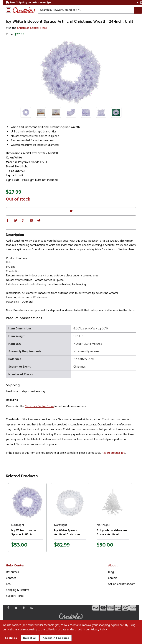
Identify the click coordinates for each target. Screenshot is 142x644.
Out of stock (18, 199)
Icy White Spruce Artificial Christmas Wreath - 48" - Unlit (68, 534)
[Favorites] (71, 211)
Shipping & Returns (18, 590)
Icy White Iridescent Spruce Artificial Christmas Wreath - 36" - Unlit (25, 536)
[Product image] (27, 502)
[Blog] (31, 608)
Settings (11, 638)
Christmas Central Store (32, 28)
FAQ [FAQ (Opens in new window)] (9, 584)
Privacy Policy (99, 629)
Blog (111, 572)
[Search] (138, 10)
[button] (7, 220)
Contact (11, 578)
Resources (12, 572)
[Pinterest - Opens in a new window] (23, 608)
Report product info (113, 453)
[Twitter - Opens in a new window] (15, 608)
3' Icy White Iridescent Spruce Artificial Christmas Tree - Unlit (112, 534)
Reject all (30, 638)
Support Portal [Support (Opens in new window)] (15, 596)
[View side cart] (141, 3)
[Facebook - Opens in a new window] (7, 608)
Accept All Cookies (56, 638)
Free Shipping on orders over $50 (28, 3)
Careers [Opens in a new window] (113, 578)
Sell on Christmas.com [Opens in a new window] (122, 584)
